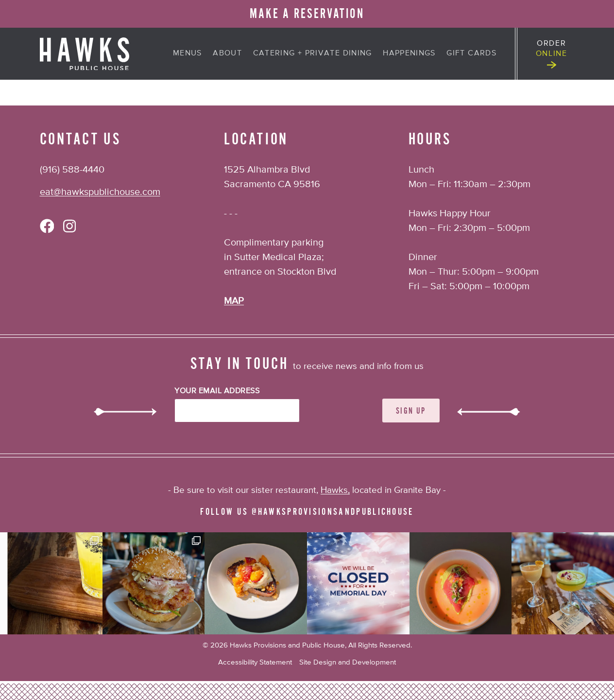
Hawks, (335, 490)
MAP (234, 301)
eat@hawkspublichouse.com (100, 192)
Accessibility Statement (255, 662)
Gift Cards (471, 53)
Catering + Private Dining (313, 53)
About (227, 53)
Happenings (409, 53)
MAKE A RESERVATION (307, 14)
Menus (188, 53)
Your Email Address (217, 391)
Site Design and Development (348, 662)
